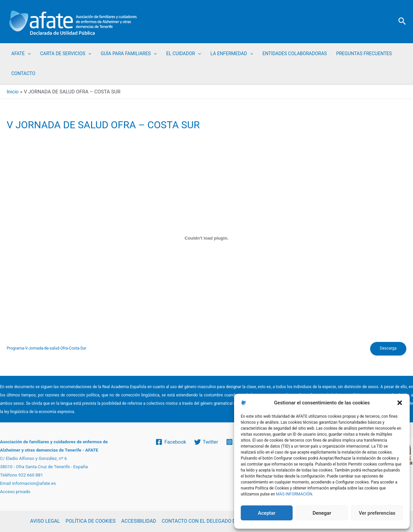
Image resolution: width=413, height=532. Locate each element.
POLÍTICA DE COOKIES (90, 521)
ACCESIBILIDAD (138, 521)
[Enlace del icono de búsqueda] (403, 22)
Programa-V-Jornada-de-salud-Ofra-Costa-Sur (47, 349)
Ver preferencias (377, 513)
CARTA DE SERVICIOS (66, 53)
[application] (28, 53)
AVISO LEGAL (45, 521)
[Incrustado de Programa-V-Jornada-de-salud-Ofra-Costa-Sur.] (206, 238)
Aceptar (267, 513)
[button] (400, 403)
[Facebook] (171, 442)
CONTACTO (23, 73)
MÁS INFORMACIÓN (294, 494)
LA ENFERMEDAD (232, 53)
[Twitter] (206, 442)
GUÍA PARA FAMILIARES (129, 53)
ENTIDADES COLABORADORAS (295, 53)
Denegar (322, 513)
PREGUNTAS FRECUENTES (364, 53)
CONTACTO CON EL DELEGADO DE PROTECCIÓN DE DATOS (227, 521)
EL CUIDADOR (184, 53)
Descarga (388, 349)
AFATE (21, 53)
